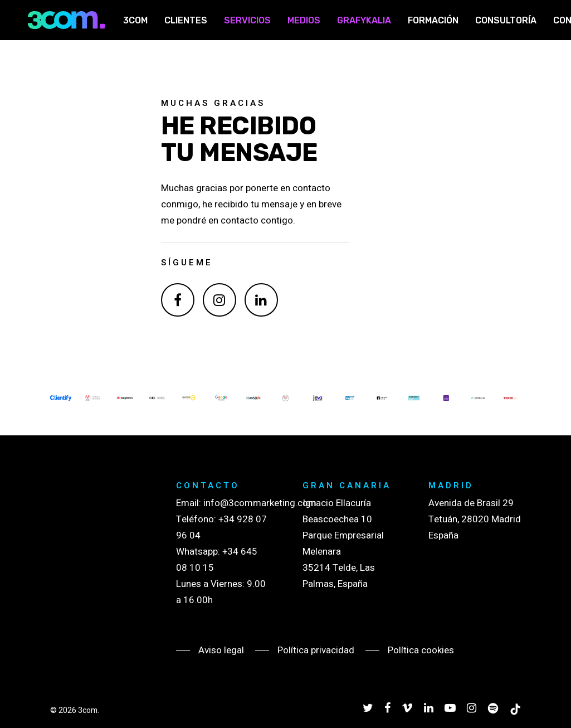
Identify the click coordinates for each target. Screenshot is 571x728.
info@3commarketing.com (260, 503)
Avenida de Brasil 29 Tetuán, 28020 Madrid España (475, 519)
